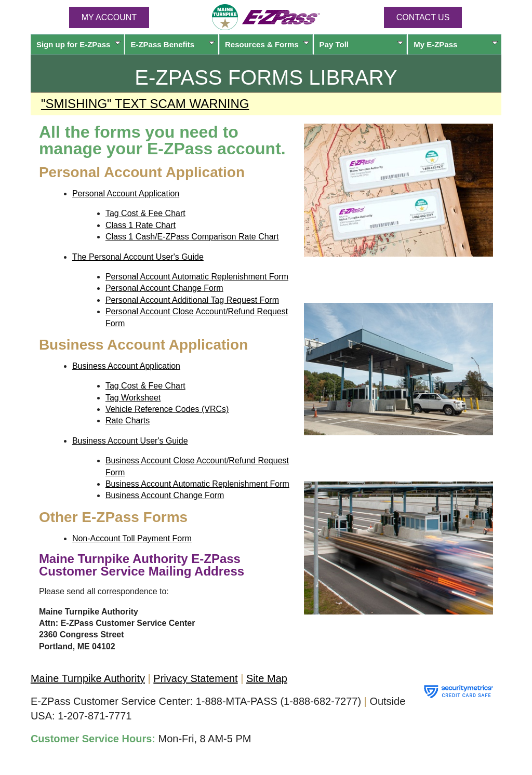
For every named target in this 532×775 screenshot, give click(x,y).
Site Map (267, 678)
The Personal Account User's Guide (138, 257)
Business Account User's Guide (130, 441)
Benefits (172, 44)
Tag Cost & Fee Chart (145, 213)
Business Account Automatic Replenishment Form (197, 484)
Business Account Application (126, 366)
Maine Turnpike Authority (88, 678)
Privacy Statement (195, 678)
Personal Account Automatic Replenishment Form (197, 277)
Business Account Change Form (165, 495)
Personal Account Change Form (164, 288)
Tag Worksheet (133, 398)
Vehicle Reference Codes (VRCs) (167, 409)
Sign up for (78, 44)
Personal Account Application (126, 193)
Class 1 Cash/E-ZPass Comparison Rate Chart (192, 237)
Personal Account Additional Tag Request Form (192, 300)
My (456, 44)
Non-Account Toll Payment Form (132, 538)
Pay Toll (362, 44)
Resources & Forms (267, 44)
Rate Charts (128, 420)
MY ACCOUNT (109, 17)
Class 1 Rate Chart (141, 225)
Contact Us (423, 17)
